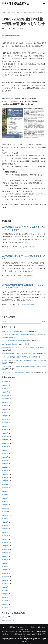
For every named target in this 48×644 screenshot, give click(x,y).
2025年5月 (5, 419)
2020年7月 (5, 594)
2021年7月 (5, 560)
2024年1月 (5, 471)
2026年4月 (5, 382)
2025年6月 (5, 416)
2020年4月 (5, 604)
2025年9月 (5, 406)
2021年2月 (5, 570)
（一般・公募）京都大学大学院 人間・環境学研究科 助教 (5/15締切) (23, 348)
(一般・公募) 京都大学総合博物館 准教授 (14, 341)
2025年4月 (5, 423)
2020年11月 (5, 580)
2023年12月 (5, 474)
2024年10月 (5, 443)
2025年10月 (5, 402)
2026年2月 (5, 389)
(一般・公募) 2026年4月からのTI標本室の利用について (19, 353)
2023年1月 (5, 505)
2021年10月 (5, 549)
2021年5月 (5, 567)
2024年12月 (5, 436)
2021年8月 (5, 556)
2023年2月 (5, 501)
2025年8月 (5, 409)
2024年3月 (5, 464)
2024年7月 (5, 454)
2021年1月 (5, 573)
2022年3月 (5, 532)
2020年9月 (5, 587)
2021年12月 (5, 543)
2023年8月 (5, 488)
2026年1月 (5, 392)
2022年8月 (5, 522)
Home (3, 12)
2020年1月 (5, 608)
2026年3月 (5, 385)
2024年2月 (5, 467)
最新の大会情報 (29, 247)
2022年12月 (5, 508)
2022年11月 (5, 512)
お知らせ (9, 12)
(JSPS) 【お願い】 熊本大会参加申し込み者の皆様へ (19, 372)
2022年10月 (5, 515)
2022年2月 (5, 536)
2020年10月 (5, 584)
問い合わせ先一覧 (23, 629)
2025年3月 (5, 426)
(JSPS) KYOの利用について (10, 344)
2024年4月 (5, 460)
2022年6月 (5, 525)
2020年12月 (5, 577)
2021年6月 (5, 563)
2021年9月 (5, 553)
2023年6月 (5, 491)
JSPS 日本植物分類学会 (15, 3)
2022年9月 (5, 519)
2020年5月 (5, 601)
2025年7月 (5, 413)
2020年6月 (5, 597)
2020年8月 (5, 590)
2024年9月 (5, 447)
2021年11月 (5, 546)
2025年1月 (5, 433)
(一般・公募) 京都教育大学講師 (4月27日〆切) (16, 357)
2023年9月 (5, 484)
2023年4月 (5, 495)
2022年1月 (5, 539)
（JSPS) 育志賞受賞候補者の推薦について (15, 331)
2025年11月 (5, 399)
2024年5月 (5, 457)
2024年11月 (5, 440)
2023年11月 (5, 478)
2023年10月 (5, 481)
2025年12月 (5, 395)
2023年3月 (5, 498)
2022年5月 (5, 529)
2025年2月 (5, 430)
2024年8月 (5, 450)
